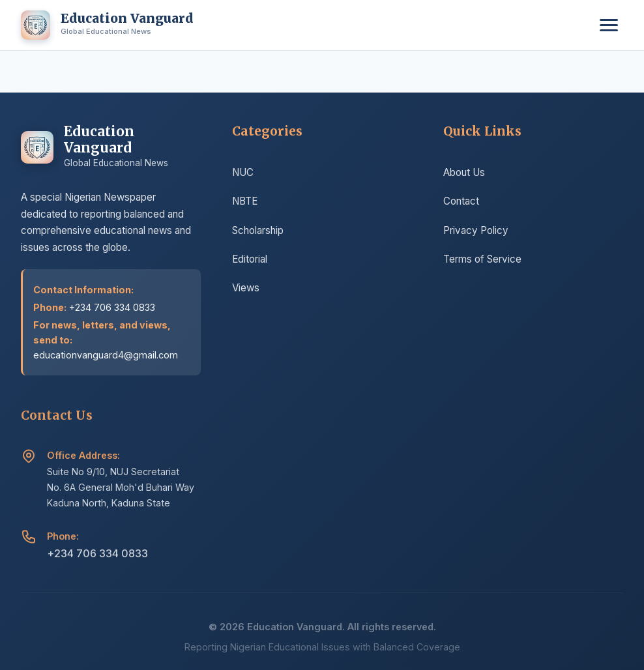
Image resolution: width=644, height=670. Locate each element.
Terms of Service (482, 263)
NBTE (245, 202)
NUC (243, 174)
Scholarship (258, 232)
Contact (461, 205)
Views (246, 289)
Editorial (250, 260)
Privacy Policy (476, 234)
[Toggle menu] (609, 25)
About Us (464, 176)
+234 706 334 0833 (97, 559)
